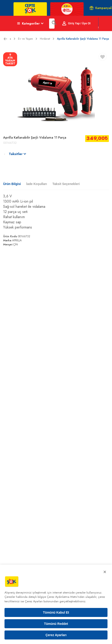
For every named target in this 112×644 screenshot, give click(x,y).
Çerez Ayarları (56, 635)
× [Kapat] (105, 572)
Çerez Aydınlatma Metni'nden (66, 597)
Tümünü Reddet (56, 624)
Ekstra (10, 39)
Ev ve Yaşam (28, 39)
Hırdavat (47, 39)
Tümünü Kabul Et (56, 612)
